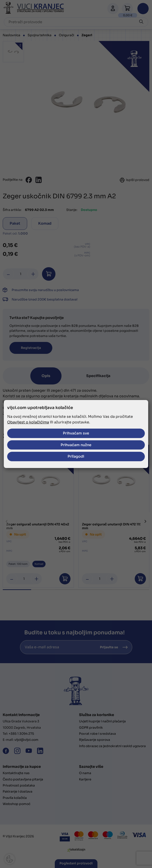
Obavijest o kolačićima (28, 422)
